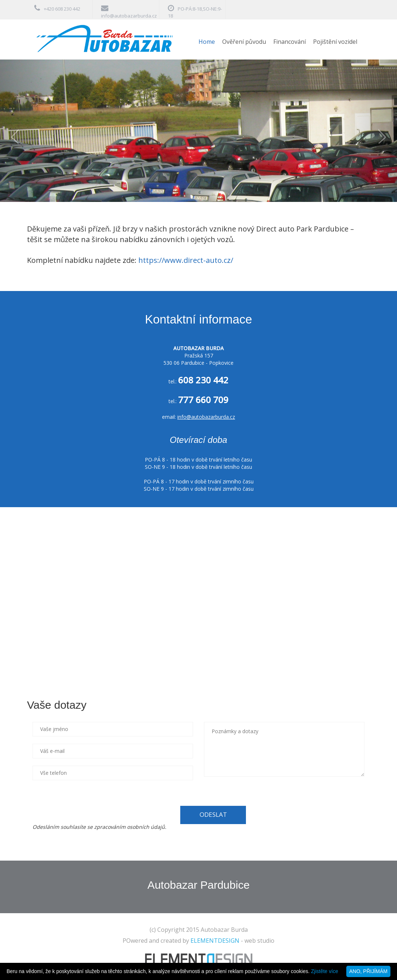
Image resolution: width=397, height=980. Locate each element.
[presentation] (88, 802)
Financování (290, 42)
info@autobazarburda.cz (129, 16)
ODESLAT (213, 814)
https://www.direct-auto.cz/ (186, 260)
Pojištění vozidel (335, 42)
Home (207, 42)
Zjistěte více (325, 971)
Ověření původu (244, 42)
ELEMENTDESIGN (215, 941)
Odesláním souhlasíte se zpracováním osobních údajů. (99, 827)
